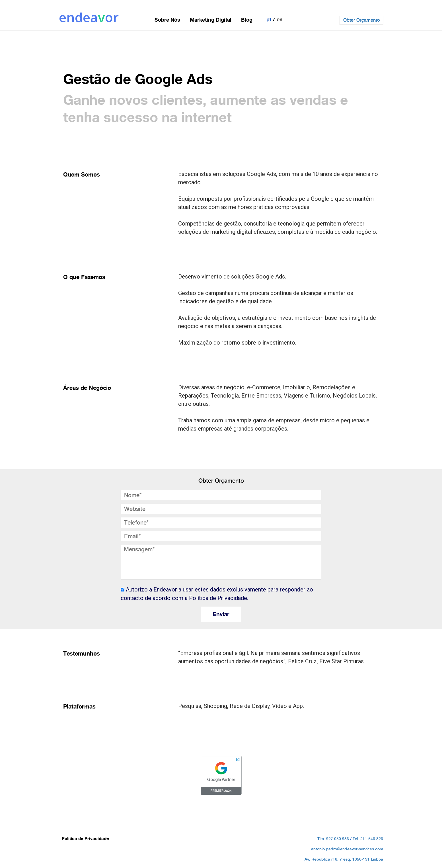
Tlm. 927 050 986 (333, 839)
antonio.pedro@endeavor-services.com (347, 849)
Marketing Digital (211, 20)
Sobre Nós (167, 20)
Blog (247, 20)
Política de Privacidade (85, 839)
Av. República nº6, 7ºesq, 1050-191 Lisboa (344, 859)
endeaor (89, 17)
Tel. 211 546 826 (368, 839)
